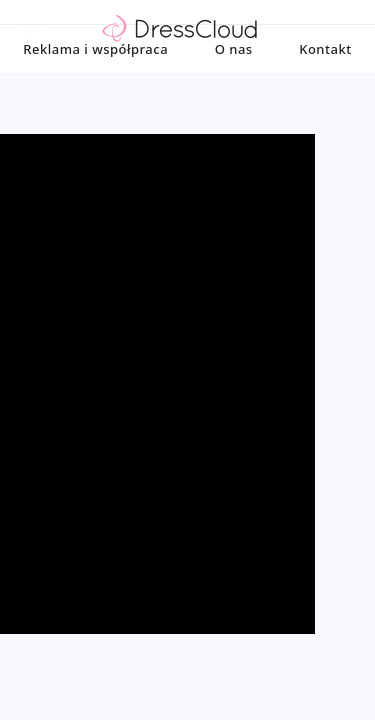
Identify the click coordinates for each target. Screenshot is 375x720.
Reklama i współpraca (95, 85)
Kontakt (325, 85)
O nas (234, 85)
